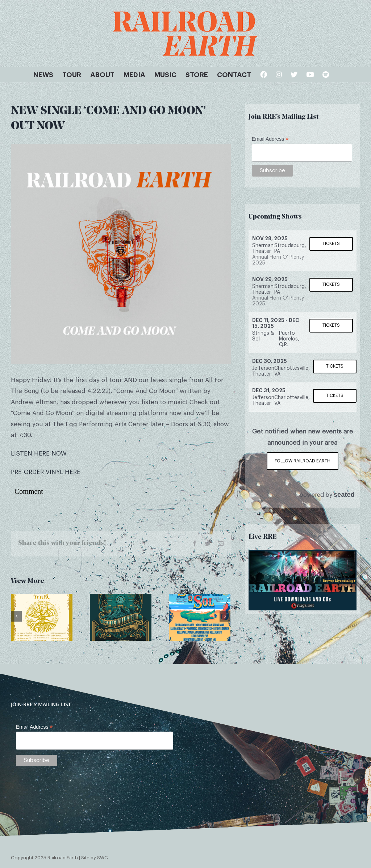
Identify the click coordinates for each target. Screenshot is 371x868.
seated (344, 494)
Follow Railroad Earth (303, 461)
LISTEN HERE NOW (39, 454)
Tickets (331, 244)
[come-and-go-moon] (121, 254)
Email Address (270, 139)
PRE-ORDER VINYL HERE (46, 472)
